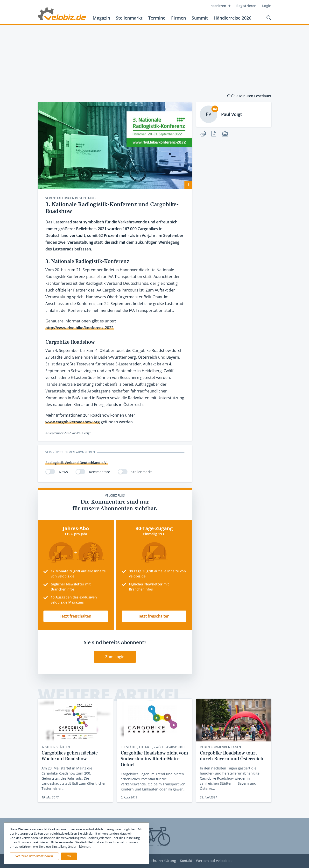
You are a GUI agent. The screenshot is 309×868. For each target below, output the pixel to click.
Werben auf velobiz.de (214, 861)
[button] (69, 856)
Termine (157, 18)
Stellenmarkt (129, 18)
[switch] (50, 472)
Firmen (179, 18)
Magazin (101, 18)
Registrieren (246, 6)
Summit (200, 18)
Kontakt (186, 861)
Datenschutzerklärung (158, 861)
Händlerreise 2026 (232, 18)
